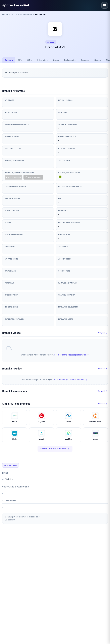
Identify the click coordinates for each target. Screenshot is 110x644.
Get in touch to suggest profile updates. (72, 355)
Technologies (70, 60)
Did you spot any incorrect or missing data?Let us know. (23, 518)
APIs (13, 15)
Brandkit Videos (11, 333)
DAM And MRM (25, 15)
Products (85, 60)
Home (5, 15)
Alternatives (9, 501)
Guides (97, 60)
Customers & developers (16, 487)
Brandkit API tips (12, 369)
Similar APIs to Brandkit (16, 404)
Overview (9, 60)
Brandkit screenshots (15, 391)
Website (7, 479)
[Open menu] (105, 5)
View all (103, 333)
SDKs (30, 60)
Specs (56, 60)
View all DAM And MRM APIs (55, 449)
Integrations (43, 60)
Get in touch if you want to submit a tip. (70, 380)
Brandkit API (41, 15)
